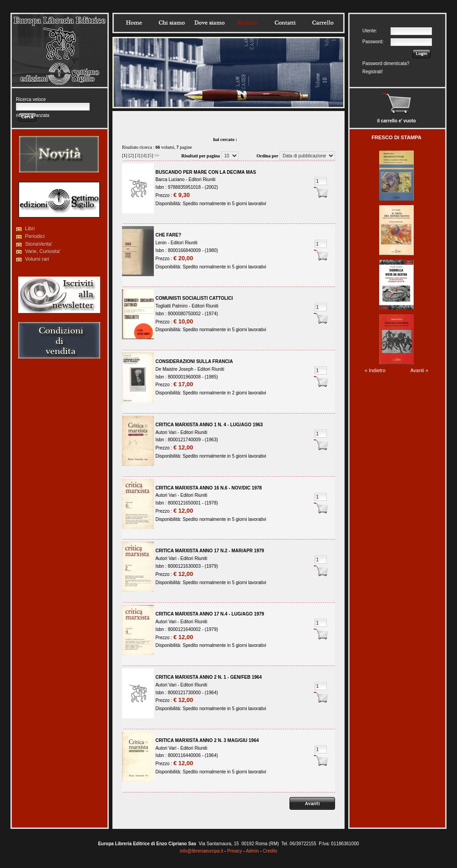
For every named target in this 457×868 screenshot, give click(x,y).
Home (134, 23)
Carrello (323, 23)
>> (157, 155)
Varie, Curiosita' (43, 251)
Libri (30, 228)
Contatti (285, 23)
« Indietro (375, 370)
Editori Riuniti (202, 179)
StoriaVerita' (39, 244)
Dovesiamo (209, 23)
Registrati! (373, 72)
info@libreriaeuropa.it (201, 851)
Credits (270, 851)
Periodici (35, 236)
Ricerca (247, 23)
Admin (252, 851)
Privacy (235, 851)
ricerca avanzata (33, 115)
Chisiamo (172, 23)
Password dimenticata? (386, 63)
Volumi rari (37, 259)
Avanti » (419, 370)
